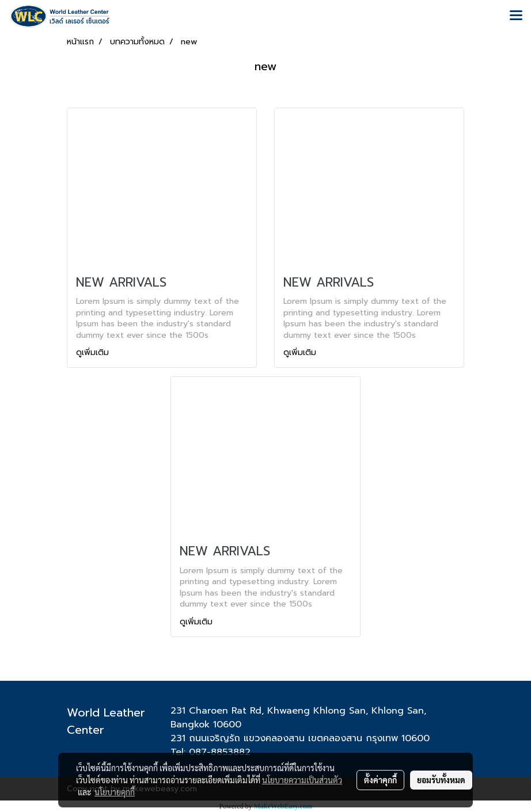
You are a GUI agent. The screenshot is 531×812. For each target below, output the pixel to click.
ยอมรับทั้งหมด (441, 780)
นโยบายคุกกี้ (115, 792)
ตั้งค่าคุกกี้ (380, 780)
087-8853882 (220, 752)
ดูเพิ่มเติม (94, 352)
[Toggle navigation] (516, 16)
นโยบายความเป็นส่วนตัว (302, 780)
